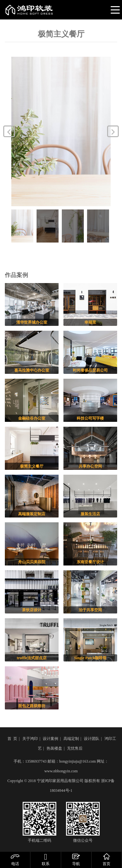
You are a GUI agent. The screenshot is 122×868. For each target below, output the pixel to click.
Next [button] (113, 131)
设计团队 (92, 739)
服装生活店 (90, 514)
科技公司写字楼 (90, 418)
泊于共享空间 (90, 610)
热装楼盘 (54, 748)
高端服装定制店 (32, 514)
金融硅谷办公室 (32, 418)
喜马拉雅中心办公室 (32, 370)
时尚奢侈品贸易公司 (90, 370)
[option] (61, 131)
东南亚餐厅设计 (90, 562)
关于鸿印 (30, 739)
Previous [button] (9, 131)
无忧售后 (75, 748)
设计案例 (50, 739)
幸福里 (90, 322)
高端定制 (71, 739)
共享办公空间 (90, 466)
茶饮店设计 (32, 610)
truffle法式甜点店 (32, 658)
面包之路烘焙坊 (32, 706)
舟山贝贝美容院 (32, 562)
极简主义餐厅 (32, 466)
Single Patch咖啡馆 (90, 658)
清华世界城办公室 (32, 322)
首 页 (12, 739)
